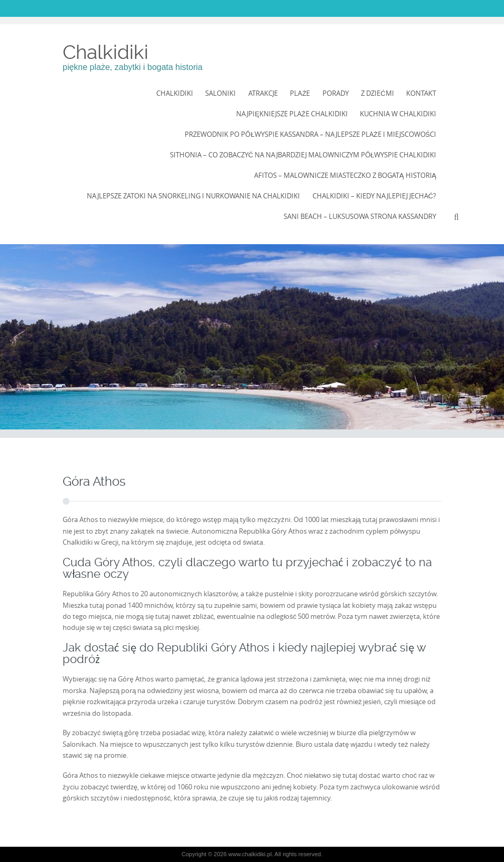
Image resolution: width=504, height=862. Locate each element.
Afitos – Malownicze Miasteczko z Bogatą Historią (345, 175)
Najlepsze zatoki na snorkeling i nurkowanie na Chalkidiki (193, 196)
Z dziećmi (377, 93)
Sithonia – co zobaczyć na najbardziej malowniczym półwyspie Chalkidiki (303, 155)
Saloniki (220, 93)
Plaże (300, 93)
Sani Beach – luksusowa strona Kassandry (360, 216)
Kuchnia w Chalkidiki (398, 114)
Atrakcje (263, 93)
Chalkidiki (105, 52)
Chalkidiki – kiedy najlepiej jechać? (374, 196)
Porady (336, 93)
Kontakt (421, 93)
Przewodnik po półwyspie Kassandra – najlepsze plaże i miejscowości (310, 134)
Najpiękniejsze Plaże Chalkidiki (292, 114)
